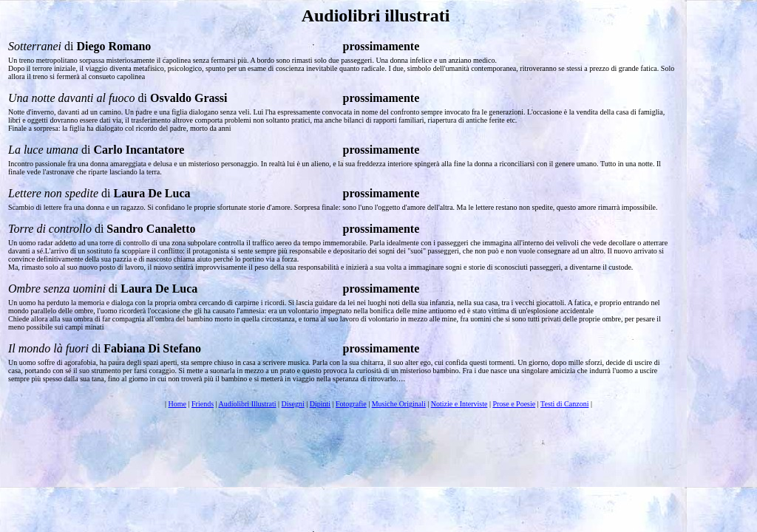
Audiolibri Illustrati (247, 404)
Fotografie (351, 404)
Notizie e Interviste (459, 404)
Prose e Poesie (514, 404)
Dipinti (320, 404)
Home (177, 404)
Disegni (293, 404)
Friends (203, 404)
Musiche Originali (399, 404)
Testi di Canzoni (564, 404)
